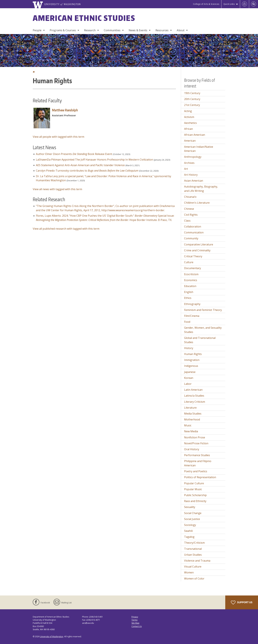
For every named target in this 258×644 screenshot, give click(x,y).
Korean (189, 378)
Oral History (192, 449)
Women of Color (194, 579)
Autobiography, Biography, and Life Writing (201, 189)
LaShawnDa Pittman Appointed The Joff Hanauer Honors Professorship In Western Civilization (94, 160)
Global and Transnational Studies (200, 340)
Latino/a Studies (194, 396)
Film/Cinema (192, 316)
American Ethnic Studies (84, 18)
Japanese (190, 372)
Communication (194, 232)
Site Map (135, 623)
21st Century (192, 105)
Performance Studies (197, 455)
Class (187, 221)
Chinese (189, 209)
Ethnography (192, 304)
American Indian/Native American (199, 149)
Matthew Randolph (65, 110)
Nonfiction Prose (195, 437)
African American (195, 135)
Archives (189, 163)
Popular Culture (194, 483)
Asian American (194, 181)
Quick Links (229, 4)
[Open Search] (254, 4)
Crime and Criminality (197, 250)
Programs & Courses (63, 30)
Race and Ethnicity (195, 501)
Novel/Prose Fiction (196, 443)
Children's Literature (197, 203)
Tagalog (189, 537)
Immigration (192, 360)
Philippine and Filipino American (198, 463)
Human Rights (193, 354)
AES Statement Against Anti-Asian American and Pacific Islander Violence (80, 165)
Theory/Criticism (194, 543)
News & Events (138, 30)
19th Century (192, 93)
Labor (188, 384)
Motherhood (192, 419)
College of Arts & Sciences (206, 4)
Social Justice (192, 519)
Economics (191, 280)
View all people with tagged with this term (58, 137)
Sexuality (190, 507)
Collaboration (193, 227)
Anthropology (193, 157)
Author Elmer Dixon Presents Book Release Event (74, 154)
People (37, 30)
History (189, 348)
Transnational (193, 549)
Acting (188, 111)
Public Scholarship (195, 495)
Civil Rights (191, 215)
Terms (134, 620)
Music (188, 425)
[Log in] (245, 4)
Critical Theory (193, 256)
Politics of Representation (200, 477)
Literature (190, 408)
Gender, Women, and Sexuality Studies (203, 330)
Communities (112, 30)
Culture (189, 262)
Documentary (193, 268)
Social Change (193, 513)
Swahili (188, 531)
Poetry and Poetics (196, 471)
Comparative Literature (199, 244)
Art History (191, 175)
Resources (162, 30)
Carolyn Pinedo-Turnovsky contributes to (87, 171)
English (189, 292)
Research (90, 30)
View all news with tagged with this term (57, 189)
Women (189, 572)
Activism (189, 117)
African (188, 129)
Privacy (135, 617)
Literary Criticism (195, 402)
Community (191, 238)
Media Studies (193, 414)
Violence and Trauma (197, 561)
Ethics (188, 298)
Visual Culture (193, 567)
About (181, 30)
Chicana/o (190, 197)
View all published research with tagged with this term (66, 229)
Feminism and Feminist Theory (203, 310)
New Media (191, 431)
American (190, 141)
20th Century (192, 99)
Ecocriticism (191, 274)
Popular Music (193, 489)
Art (186, 169)
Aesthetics (190, 123)
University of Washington (52, 637)
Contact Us (137, 626)
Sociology (190, 525)
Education (190, 286)
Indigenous (191, 366)
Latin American (193, 390)
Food (187, 322)
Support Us (242, 603)
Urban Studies (193, 555)
